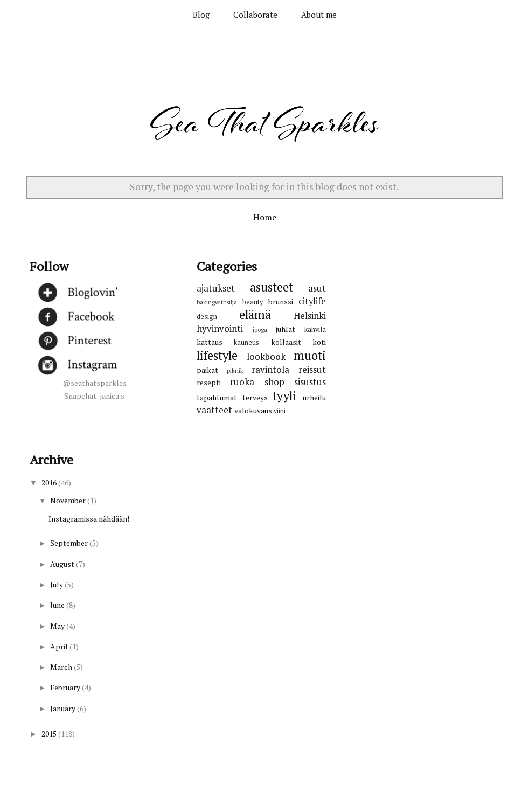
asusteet (272, 287)
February (66, 687)
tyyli (284, 396)
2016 (50, 483)
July (57, 584)
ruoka (242, 382)
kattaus (210, 342)
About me (319, 15)
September (70, 543)
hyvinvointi (220, 329)
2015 (50, 734)
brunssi (281, 301)
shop (274, 382)
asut (317, 288)
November (69, 500)
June (58, 605)
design (207, 317)
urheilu (314, 397)
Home (265, 217)
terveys (255, 397)
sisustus (310, 382)
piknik (235, 370)
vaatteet (214, 410)
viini (280, 411)
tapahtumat (217, 397)
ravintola (270, 370)
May (58, 626)
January (64, 708)
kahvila (315, 329)
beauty (253, 302)
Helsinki (310, 316)
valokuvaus (253, 410)
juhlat (286, 329)
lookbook (266, 357)
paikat (207, 370)
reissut (312, 370)
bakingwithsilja (217, 302)
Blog (201, 15)
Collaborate (255, 15)
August (63, 564)
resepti (209, 382)
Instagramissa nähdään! (89, 519)
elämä (255, 314)
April (60, 646)
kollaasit (286, 342)
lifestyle (217, 355)
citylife (312, 301)
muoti (310, 355)
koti (319, 342)
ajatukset (216, 288)
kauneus (246, 342)
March (62, 667)
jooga (260, 329)
